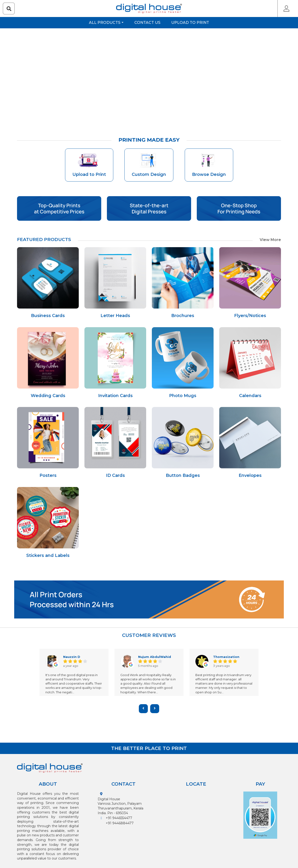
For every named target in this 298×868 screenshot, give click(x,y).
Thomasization (227, 657)
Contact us (147, 23)
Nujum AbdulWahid (155, 657)
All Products (105, 23)
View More (270, 240)
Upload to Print (190, 23)
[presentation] (143, 709)
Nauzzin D (72, 657)
